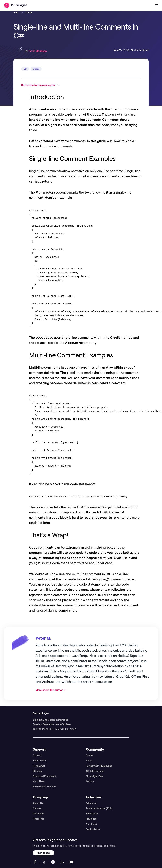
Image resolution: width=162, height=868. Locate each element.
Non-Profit (91, 824)
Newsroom (39, 814)
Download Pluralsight (45, 776)
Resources (39, 819)
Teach (89, 761)
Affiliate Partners (95, 771)
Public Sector (93, 829)
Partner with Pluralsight (99, 766)
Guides (90, 755)
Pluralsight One (94, 776)
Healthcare (92, 814)
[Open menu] (157, 5)
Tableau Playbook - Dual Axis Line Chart (55, 729)
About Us (38, 803)
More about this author (49, 690)
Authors (90, 781)
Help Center (39, 761)
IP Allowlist (39, 766)
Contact (37, 755)
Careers (37, 808)
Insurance (91, 819)
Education (91, 803)
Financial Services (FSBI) (99, 808)
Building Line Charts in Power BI (50, 720)
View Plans (39, 781)
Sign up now (44, 853)
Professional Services (44, 787)
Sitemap (37, 771)
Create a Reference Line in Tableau (52, 724)
